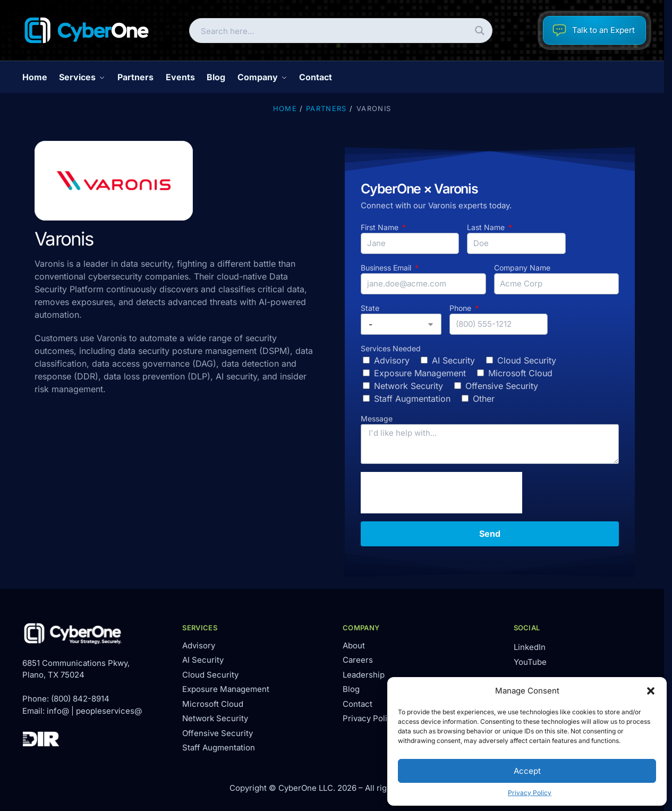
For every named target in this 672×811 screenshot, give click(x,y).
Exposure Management (420, 373)
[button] (651, 691)
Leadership (364, 675)
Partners (326, 108)
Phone (461, 308)
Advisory (392, 360)
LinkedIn (530, 647)
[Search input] (332, 31)
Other (484, 399)
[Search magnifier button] (480, 31)
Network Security (409, 386)
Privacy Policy (530, 793)
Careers (358, 660)
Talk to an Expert (593, 30)
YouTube (530, 662)
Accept (527, 771)
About (354, 645)
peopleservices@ (109, 711)
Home (285, 108)
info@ (58, 711)
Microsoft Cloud (520, 373)
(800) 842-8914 (80, 699)
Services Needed (391, 348)
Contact (358, 704)
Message (377, 419)
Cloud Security (527, 360)
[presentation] (441, 493)
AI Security (453, 360)
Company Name (522, 268)
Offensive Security (502, 386)
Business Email (387, 268)
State (370, 308)
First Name (381, 227)
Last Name (487, 227)
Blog (351, 689)
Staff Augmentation (412, 399)
